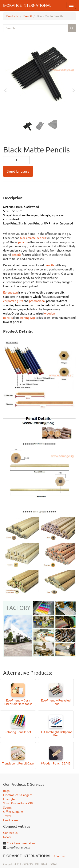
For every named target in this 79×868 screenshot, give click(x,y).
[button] (7, 88)
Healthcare (11, 820)
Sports (7, 808)
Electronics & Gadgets (18, 795)
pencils (23, 242)
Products (12, 16)
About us (59, 856)
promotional (38, 301)
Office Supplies (13, 812)
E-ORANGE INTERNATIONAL (27, 5)
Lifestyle (9, 799)
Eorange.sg (10, 292)
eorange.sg (27, 318)
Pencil (28, 16)
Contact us (10, 833)
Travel (7, 816)
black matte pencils (33, 238)
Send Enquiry (18, 171)
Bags (6, 791)
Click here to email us (21, 843)
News (7, 837)
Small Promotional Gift (18, 803)
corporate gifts (13, 301)
